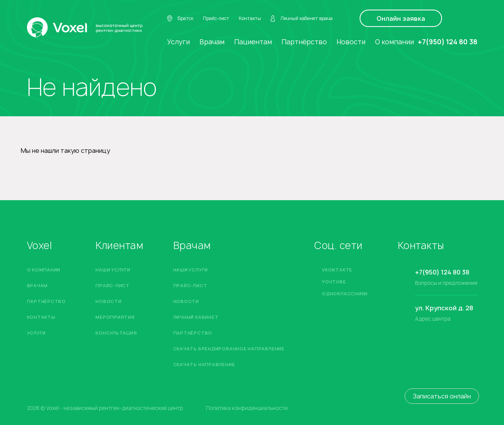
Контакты (250, 18)
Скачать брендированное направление (229, 349)
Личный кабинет (196, 317)
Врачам (212, 42)
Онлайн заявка (401, 18)
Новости (351, 42)
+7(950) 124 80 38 (448, 42)
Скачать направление (204, 364)
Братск (180, 18)
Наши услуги (113, 270)
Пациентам (253, 42)
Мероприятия (115, 317)
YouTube (334, 282)
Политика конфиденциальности (247, 408)
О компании (394, 42)
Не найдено (92, 87)
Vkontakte (337, 270)
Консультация (116, 333)
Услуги (178, 42)
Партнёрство (304, 42)
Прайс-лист (216, 18)
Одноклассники (345, 294)
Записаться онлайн (442, 396)
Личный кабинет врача (302, 18)
